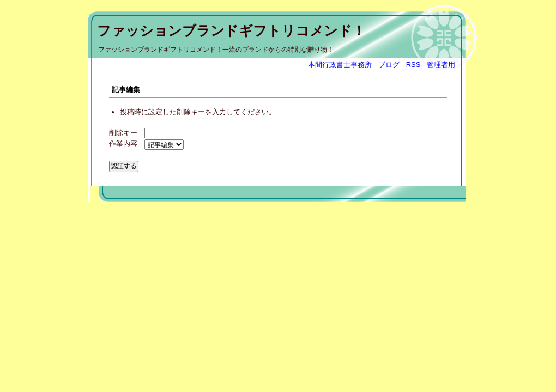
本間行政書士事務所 (340, 65)
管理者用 (441, 65)
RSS (413, 65)
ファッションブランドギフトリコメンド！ (231, 30)
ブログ (389, 65)
